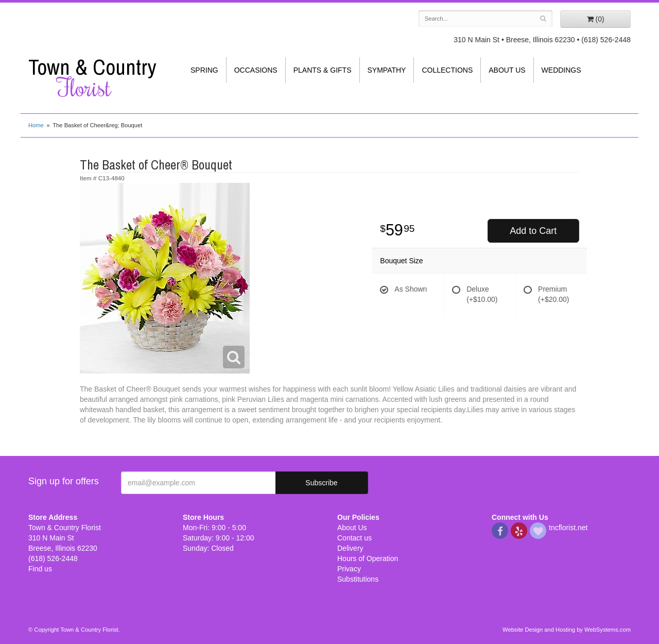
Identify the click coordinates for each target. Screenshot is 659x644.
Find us (40, 569)
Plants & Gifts (323, 70)
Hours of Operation (368, 558)
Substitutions (358, 579)
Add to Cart (533, 231)
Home (36, 125)
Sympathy (387, 70)
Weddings (561, 70)
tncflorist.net (568, 528)
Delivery (350, 548)
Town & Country (98, 78)
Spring (204, 70)
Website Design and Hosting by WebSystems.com (567, 630)
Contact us (354, 538)
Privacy (349, 569)
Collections (447, 70)
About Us (507, 70)
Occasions (256, 70)
